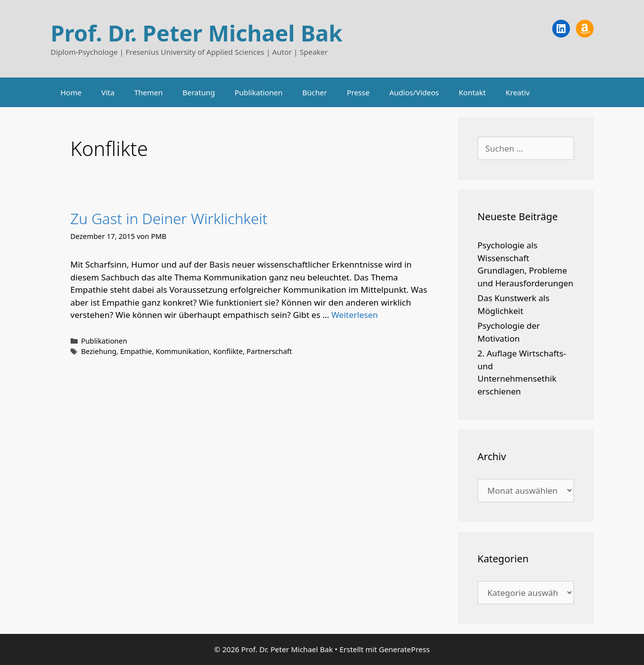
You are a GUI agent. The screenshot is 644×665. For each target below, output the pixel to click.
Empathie (136, 351)
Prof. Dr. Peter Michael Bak (197, 33)
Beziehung (99, 351)
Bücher (315, 92)
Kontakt (473, 92)
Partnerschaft (269, 351)
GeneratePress (404, 649)
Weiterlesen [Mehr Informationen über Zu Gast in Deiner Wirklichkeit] (354, 315)
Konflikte (228, 351)
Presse (358, 92)
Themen (149, 92)
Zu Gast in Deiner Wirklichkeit (169, 218)
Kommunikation (183, 351)
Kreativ (517, 92)
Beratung (199, 92)
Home (71, 92)
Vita (108, 92)
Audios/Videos (414, 92)
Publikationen (258, 92)
